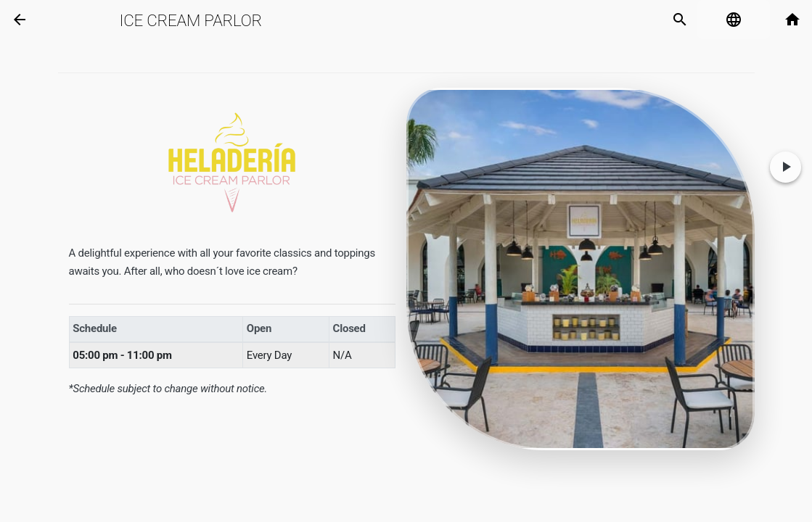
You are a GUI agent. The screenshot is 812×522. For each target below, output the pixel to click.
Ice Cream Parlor (190, 20)
